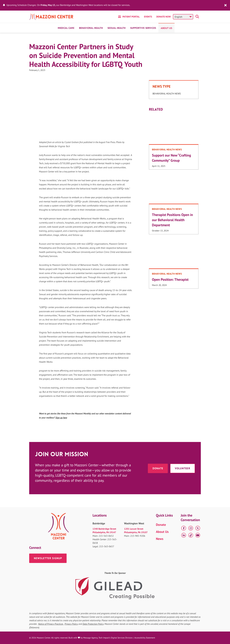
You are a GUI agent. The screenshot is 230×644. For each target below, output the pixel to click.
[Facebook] (184, 528)
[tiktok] (191, 535)
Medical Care (66, 28)
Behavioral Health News (167, 94)
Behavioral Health (91, 28)
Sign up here (61, 418)
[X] (198, 528)
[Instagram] (191, 528)
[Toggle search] (198, 17)
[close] (225, 5)
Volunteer (183, 468)
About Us (166, 28)
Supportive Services (143, 28)
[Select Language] (183, 17)
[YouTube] (198, 535)
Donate (158, 468)
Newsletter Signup (48, 558)
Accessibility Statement (145, 638)
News (160, 539)
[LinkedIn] (184, 535)
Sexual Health (117, 28)
